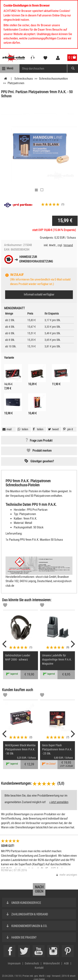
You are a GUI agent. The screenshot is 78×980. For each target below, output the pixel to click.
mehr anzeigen (68, 875)
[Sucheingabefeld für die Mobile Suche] (43, 69)
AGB (66, 963)
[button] (68, 429)
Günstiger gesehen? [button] (42, 461)
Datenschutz (32, 963)
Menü (10, 68)
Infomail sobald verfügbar (39, 294)
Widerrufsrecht (51, 963)
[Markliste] (5, 606)
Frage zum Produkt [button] (41, 441)
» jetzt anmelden (59, 802)
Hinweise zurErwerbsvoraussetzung (36, 259)
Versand (68, 245)
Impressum (14, 963)
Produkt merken (42, 451)
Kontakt (39, 968)
